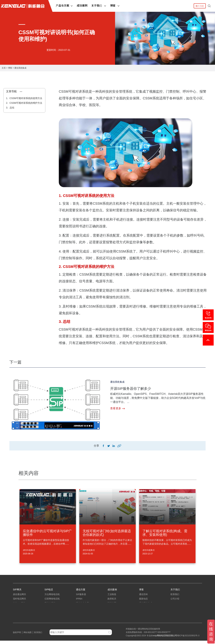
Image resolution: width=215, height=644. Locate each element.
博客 (115, 5)
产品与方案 (64, 5)
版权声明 (17, 636)
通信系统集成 (20, 68)
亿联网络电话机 (52, 602)
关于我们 (99, 5)
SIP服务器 (81, 598)
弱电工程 (143, 611)
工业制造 (112, 598)
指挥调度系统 (82, 615)
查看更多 (117, 408)
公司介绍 (175, 602)
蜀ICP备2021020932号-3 (188, 639)
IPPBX (79, 602)
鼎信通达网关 (19, 598)
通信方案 (81, 591)
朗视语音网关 (19, 620)
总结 (12, 108)
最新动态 (143, 602)
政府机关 (112, 602)
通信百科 (143, 598)
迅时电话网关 (19, 602)
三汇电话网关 (19, 615)
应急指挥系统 (82, 620)
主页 (4, 68)
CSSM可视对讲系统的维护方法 (26, 103)
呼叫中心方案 (82, 606)
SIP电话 (49, 591)
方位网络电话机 (52, 598)
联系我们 (200, 6)
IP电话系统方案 (83, 611)
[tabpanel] (107, 38)
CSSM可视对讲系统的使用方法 (26, 98)
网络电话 (161, 639)
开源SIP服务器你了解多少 (136, 388)
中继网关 (17, 611)
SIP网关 (17, 591)
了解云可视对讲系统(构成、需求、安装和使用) (165, 534)
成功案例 (82, 5)
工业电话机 (50, 606)
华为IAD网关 (19, 606)
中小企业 (112, 611)
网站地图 (28, 636)
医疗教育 (112, 606)
